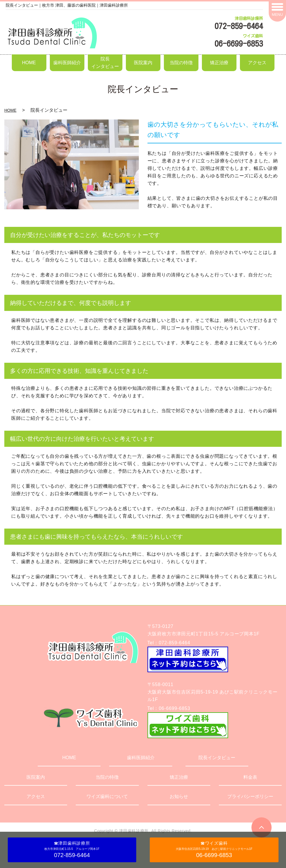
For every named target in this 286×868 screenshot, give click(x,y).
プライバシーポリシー (250, 796)
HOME (29, 63)
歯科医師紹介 (67, 63)
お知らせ (179, 796)
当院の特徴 (181, 63)
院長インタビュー (105, 63)
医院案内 (143, 63)
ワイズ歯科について (107, 796)
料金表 (250, 777)
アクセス (257, 63)
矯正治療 (219, 63)
